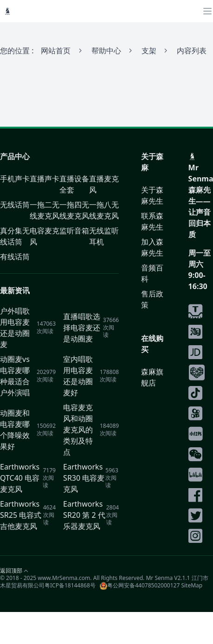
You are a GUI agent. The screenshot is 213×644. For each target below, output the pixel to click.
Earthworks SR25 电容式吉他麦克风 (21, 515)
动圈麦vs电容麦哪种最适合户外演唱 (15, 376)
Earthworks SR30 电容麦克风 (84, 478)
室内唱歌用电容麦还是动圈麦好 (78, 376)
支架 (149, 51)
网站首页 (56, 51)
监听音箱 (74, 231)
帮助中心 (106, 51)
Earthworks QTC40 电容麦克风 (20, 478)
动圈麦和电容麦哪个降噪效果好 (15, 430)
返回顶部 (11, 571)
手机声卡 (15, 179)
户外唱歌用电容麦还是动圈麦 (15, 328)
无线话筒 (15, 205)
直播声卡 (45, 179)
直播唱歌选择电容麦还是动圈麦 (82, 328)
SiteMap (192, 585)
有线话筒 (15, 257)
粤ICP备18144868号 (70, 585)
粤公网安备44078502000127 (140, 585)
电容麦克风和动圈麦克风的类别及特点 (78, 430)
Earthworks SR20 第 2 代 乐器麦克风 (84, 515)
